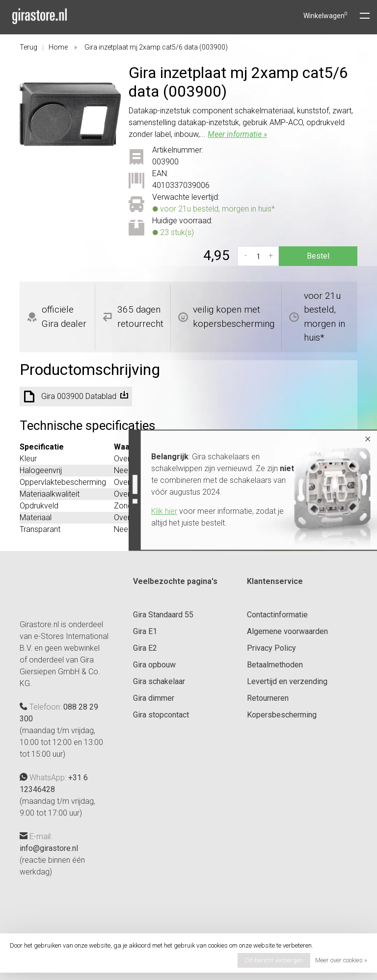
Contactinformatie (277, 615)
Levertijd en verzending (287, 681)
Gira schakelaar (159, 681)
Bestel (318, 256)
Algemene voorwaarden (287, 631)
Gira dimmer (154, 698)
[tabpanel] (70, 114)
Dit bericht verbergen (274, 960)
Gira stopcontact (161, 715)
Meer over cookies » (341, 960)
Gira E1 (145, 631)
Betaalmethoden (275, 665)
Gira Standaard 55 (163, 615)
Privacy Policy (271, 648)
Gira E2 (145, 648)
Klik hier (144, 511)
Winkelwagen (325, 16)
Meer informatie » (237, 134)
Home (58, 47)
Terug (28, 47)
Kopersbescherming (282, 715)
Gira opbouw (154, 665)
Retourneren (268, 698)
